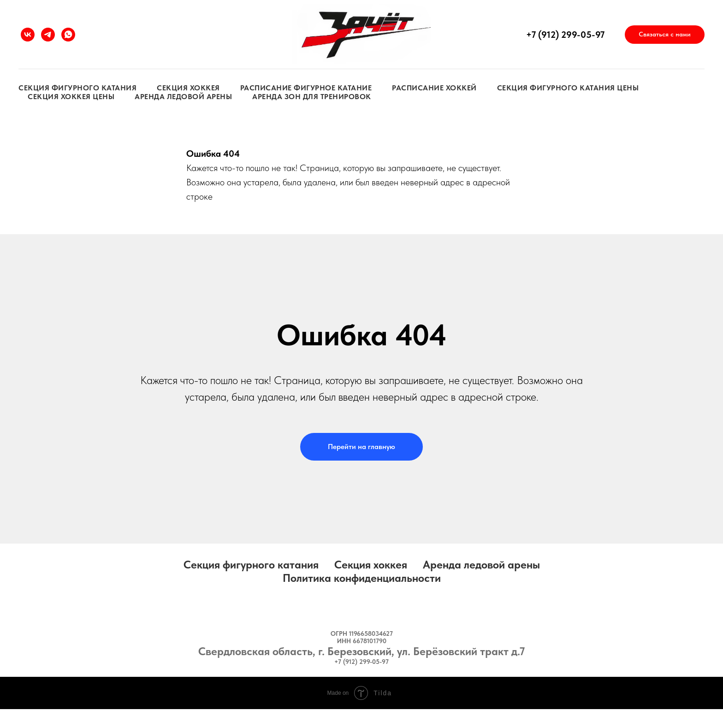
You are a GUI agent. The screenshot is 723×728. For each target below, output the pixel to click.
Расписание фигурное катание (306, 88)
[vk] (28, 35)
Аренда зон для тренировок (312, 97)
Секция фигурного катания (77, 88)
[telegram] (48, 35)
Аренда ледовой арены (183, 97)
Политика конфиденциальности (362, 578)
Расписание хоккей (434, 88)
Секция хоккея (188, 88)
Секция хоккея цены (71, 97)
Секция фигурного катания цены (568, 88)
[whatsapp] (68, 35)
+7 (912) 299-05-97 (565, 35)
